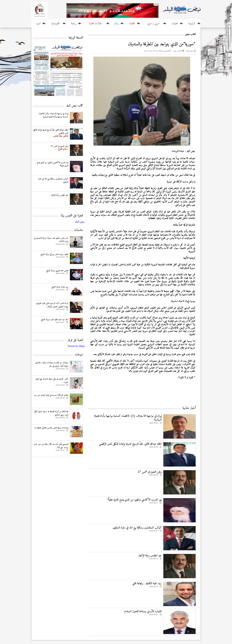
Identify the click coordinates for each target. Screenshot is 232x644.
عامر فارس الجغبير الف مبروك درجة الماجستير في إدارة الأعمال (51, 240)
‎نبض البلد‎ (80, 222)
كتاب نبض (177, 51)
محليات (175, 24)
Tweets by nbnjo (76, 346)
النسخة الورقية (76, 38)
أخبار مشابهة (189, 408)
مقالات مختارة (95, 24)
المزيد (38, 24)
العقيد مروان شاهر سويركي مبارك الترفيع (54, 254)
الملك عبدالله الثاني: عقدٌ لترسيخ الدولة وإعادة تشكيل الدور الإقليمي (130, 444)
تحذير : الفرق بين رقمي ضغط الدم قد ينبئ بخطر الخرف (52, 381)
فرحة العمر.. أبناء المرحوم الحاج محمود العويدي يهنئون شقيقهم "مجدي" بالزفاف (52, 305)
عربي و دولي (153, 24)
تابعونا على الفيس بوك (72, 216)
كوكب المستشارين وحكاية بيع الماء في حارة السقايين (137, 528)
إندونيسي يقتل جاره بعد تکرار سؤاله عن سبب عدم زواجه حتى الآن (51, 446)
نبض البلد (189, 51)
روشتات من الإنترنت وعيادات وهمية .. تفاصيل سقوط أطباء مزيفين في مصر (52, 364)
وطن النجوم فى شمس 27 (150, 472)
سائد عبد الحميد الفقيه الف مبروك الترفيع (55, 320)
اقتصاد (132, 24)
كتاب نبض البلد (75, 106)
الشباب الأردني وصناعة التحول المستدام (143, 611)
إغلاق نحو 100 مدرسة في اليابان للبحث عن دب (51, 395)
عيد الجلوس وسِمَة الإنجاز (150, 556)
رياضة (74, 24)
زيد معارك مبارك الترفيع (60, 287)
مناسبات (78, 230)
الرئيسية (192, 24)
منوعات (79, 355)
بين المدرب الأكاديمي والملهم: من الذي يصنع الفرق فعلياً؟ (135, 500)
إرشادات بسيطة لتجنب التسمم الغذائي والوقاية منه (51, 428)
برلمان (117, 24)
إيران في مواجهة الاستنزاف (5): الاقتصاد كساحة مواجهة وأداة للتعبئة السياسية (128, 418)
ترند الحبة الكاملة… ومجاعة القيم (147, 584)
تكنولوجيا (56, 24)
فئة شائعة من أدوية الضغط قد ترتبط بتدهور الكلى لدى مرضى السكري (51, 413)
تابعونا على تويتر (75, 340)
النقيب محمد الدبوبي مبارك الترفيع (57, 271)
